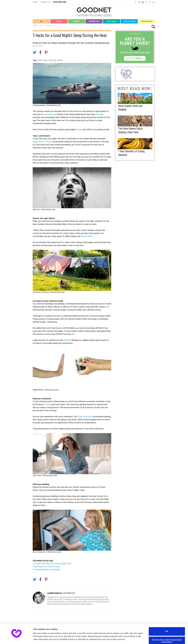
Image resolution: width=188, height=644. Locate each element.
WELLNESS (49, 26)
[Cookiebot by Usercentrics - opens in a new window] (16, 639)
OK (167, 624)
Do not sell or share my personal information (167, 634)
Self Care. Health (56, 60)
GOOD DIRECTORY (60, 2)
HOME (35, 26)
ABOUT (35, 2)
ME (41, 26)
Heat (45, 60)
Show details (39, 639)
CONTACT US (45, 2)
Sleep (40, 60)
